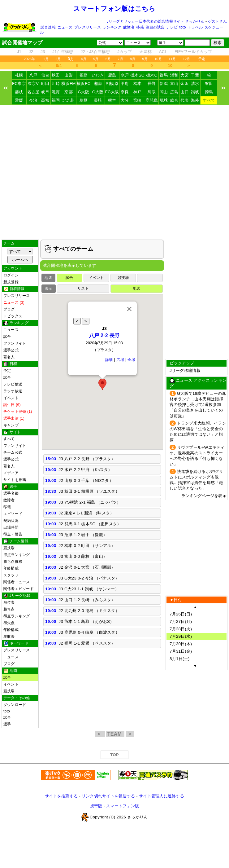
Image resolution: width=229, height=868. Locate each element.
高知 (45, 100)
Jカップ (125, 52)
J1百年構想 (63, 52)
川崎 (56, 84)
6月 (108, 59)
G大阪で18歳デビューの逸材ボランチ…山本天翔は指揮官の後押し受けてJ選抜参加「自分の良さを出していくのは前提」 (198, 405)
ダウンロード (15, 705)
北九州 (69, 100)
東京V (33, 84)
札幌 (19, 75)
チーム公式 (13, 452)
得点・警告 (13, 534)
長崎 (98, 100)
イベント (11, 398)
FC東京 (19, 84)
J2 (31, 52)
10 (170, 66)
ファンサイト (15, 446)
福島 (84, 75)
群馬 (164, 75)
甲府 (125, 84)
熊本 (112, 100)
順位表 (9, 602)
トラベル (195, 27)
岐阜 (45, 92)
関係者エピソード (19, 589)
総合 (174, 100)
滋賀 (56, 92)
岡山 (164, 92)
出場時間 (11, 527)
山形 (69, 75)
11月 (172, 59)
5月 (96, 59)
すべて (209, 100)
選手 (7, 724)
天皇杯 (145, 52)
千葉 (195, 75)
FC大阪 (112, 92)
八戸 (33, 75)
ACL (163, 52)
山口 (185, 92)
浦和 (174, 75)
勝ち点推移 (13, 562)
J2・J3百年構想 (95, 52)
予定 (202, 59)
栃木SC (137, 75)
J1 (19, 52)
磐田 (209, 84)
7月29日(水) (181, 636)
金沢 (185, 84)
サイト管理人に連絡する (162, 796)
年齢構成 (11, 568)
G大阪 (83, 92)
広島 (174, 92)
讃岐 (195, 92)
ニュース (65, 27)
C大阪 (98, 92)
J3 (43, 52)
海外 (195, 100)
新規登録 (11, 282)
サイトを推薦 (15, 480)
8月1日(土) (180, 659)
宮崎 (138, 100)
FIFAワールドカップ (193, 52)
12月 (187, 59)
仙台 (45, 75)
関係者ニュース (17, 582)
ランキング (112, 27)
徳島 (209, 92)
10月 (158, 59)
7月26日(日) (181, 614)
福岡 (56, 100)
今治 (33, 100)
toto (183, 27)
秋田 (56, 75)
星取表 (9, 637)
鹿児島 (152, 100)
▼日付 (176, 600)
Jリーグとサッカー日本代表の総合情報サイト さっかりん (156, 21)
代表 (185, 100)
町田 (45, 84)
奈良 (125, 92)
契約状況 (11, 521)
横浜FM (68, 84)
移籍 (140, 27)
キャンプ (11, 425)
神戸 (138, 92)
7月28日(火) (181, 629)
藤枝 (19, 92)
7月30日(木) (181, 644)
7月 (120, 59)
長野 (152, 84)
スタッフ (11, 575)
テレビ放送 (13, 384)
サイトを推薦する (61, 796)
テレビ (172, 27)
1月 (46, 59)
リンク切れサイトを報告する (108, 796)
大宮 (185, 75)
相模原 (112, 84)
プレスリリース (88, 27)
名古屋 (33, 92)
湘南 (98, 84)
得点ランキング (17, 555)
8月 (133, 59)
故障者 (129, 27)
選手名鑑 (11, 493)
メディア (11, 473)
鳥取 (152, 92)
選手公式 (11, 350)
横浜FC (84, 84)
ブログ (9, 309)
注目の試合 (155, 27)
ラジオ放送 (13, 391)
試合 (7, 337)
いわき (98, 75)
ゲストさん (217, 21)
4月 (84, 59)
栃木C (152, 75)
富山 (174, 84)
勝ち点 (9, 609)
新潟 (164, 84)
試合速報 (48, 27)
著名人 (9, 357)
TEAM (115, 734)
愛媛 (19, 100)
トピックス (13, 316)
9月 (145, 59)
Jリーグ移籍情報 (185, 370)
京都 (69, 92)
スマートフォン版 (123, 806)
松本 (138, 84)
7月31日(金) (181, 651)
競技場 (9, 548)
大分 (125, 100)
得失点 (9, 623)
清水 (195, 84)
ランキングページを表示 (204, 496)
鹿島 (112, 75)
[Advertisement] (58, 172)
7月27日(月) (181, 621)
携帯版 (96, 806)
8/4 (59, 66)
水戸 (125, 75)
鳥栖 (84, 100)
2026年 (30, 59)
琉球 (164, 100)
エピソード (13, 514)
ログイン (11, 275)
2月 (58, 59)
